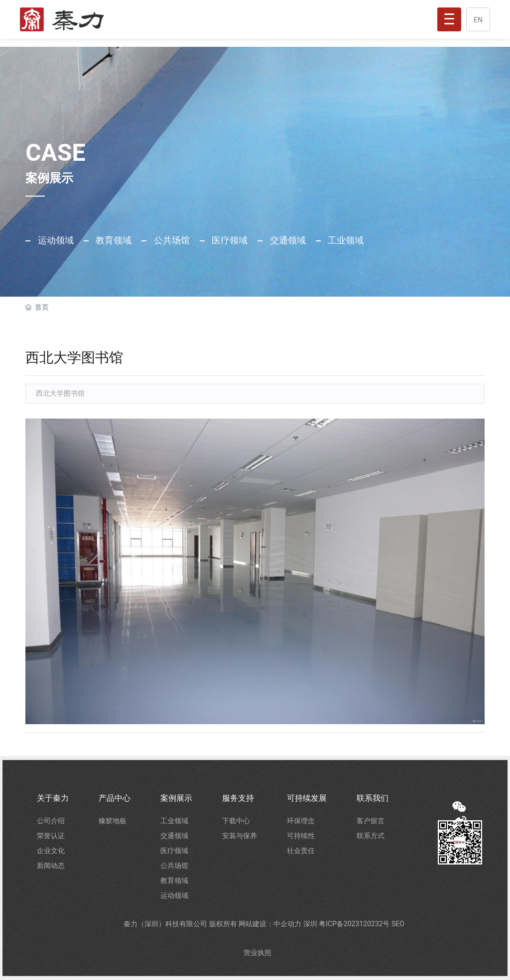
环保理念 (301, 821)
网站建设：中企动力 (271, 924)
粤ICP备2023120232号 (355, 924)
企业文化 (51, 851)
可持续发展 (307, 798)
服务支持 (238, 798)
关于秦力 (53, 798)
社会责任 (301, 851)
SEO (398, 924)
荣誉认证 (51, 836)
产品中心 (115, 798)
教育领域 (113, 240)
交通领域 (286, 240)
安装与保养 (240, 836)
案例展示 (176, 798)
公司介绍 (51, 821)
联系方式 (371, 836)
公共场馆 (170, 240)
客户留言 (371, 821)
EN (478, 20)
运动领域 (54, 240)
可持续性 (301, 836)
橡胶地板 (113, 821)
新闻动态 (51, 866)
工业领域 (345, 240)
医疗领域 (229, 240)
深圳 (311, 924)
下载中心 (236, 821)
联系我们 (373, 798)
